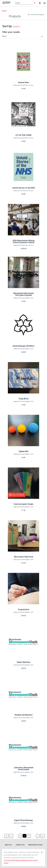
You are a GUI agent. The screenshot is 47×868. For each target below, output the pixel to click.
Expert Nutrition (24, 662)
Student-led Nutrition (24, 715)
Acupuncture (24, 609)
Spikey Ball (24, 451)
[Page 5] (20, 836)
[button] (23, 36)
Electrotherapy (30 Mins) (24, 346)
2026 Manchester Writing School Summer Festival (23, 242)
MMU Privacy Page (35, 845)
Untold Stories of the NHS (24, 188)
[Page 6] (25, 836)
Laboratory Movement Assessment (24, 769)
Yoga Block (24, 399)
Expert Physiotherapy (24, 820)
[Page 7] (29, 836)
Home (4, 11)
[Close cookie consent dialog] (42, 852)
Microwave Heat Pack (24, 557)
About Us (8, 845)
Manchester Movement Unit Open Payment (23, 294)
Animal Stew (23, 82)
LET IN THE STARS (23, 135)
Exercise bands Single (23, 504)
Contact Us (20, 845)
